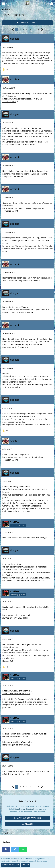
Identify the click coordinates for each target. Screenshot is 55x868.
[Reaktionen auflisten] (5, 69)
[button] (4, 3)
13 (38, 29)
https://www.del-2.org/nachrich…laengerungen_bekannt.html (17, 743)
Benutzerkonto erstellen (28, 818)
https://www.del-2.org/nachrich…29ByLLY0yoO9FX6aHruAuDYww (17, 692)
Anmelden (28, 824)
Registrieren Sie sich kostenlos (28, 809)
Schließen (26, 865)
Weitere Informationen (11, 865)
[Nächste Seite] (42, 30)
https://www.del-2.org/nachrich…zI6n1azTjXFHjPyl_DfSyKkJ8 (17, 617)
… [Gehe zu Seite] (34, 29)
